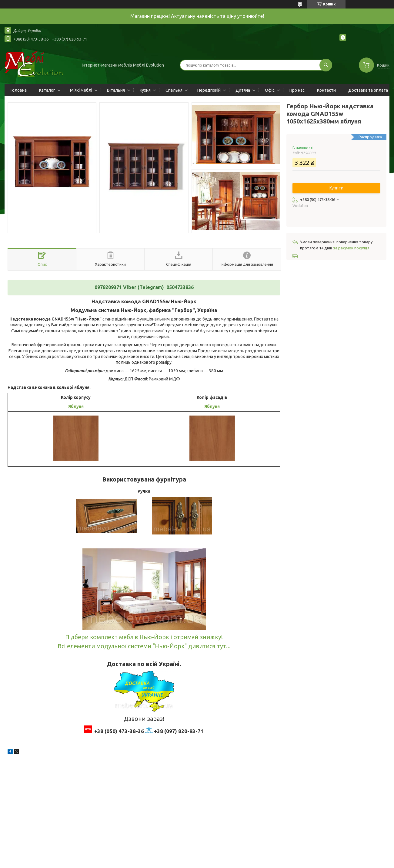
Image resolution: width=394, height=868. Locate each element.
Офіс (270, 90)
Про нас (297, 90)
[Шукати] (326, 65)
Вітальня (116, 90)
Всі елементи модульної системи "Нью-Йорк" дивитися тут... (144, 646)
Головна (19, 90)
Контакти (326, 90)
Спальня (174, 90)
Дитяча (243, 90)
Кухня (145, 90)
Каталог (47, 90)
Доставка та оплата (368, 90)
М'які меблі (81, 90)
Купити (336, 188)
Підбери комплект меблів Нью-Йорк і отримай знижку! (144, 637)
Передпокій (209, 90)
